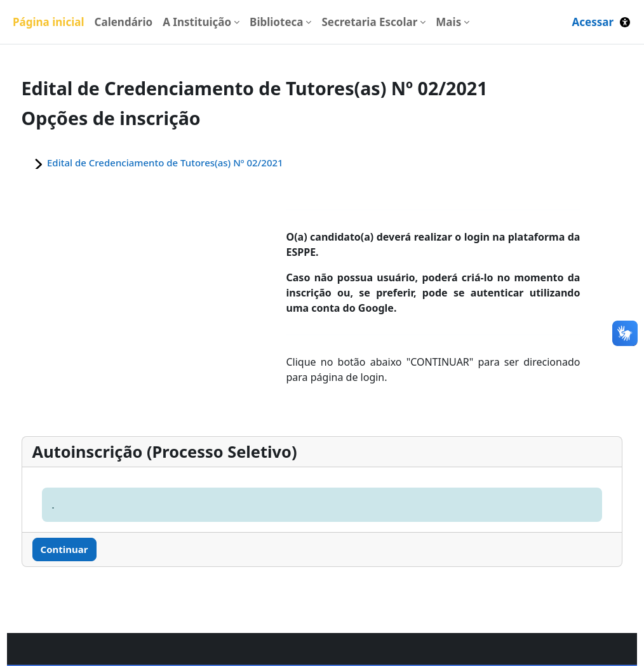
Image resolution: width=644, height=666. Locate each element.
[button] (625, 22)
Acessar (593, 22)
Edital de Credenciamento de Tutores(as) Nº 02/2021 (189, 163)
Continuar (88, 549)
